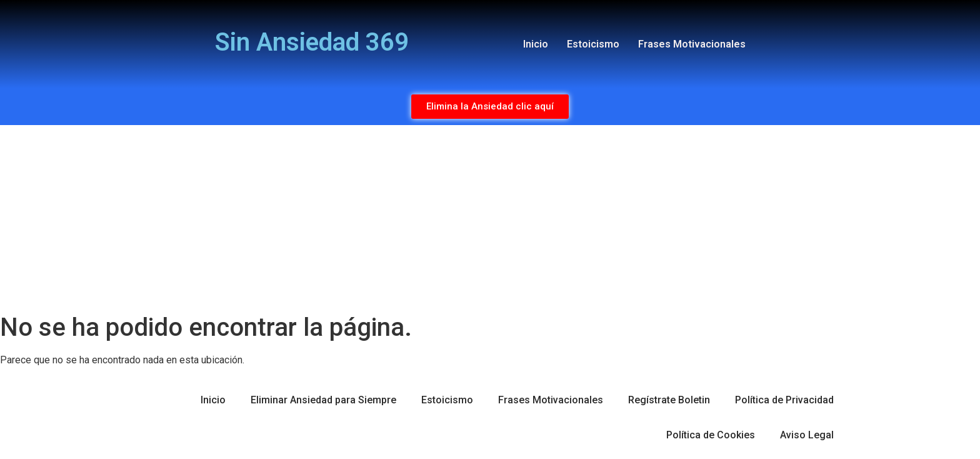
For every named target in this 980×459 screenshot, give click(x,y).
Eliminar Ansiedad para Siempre (323, 400)
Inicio (536, 44)
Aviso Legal (807, 435)
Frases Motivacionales (692, 44)
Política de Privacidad (784, 400)
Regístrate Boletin (669, 400)
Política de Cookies (711, 435)
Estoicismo (593, 44)
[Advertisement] (490, 219)
